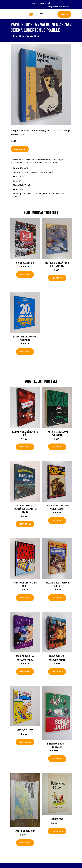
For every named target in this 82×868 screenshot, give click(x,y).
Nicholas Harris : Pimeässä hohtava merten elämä (25, 509)
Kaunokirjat (19, 36)
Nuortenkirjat (64, 131)
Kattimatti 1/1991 (25, 730)
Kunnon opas (57, 819)
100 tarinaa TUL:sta (25, 263)
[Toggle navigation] (14, 14)
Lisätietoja (20, 149)
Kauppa (64, 14)
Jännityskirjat (33, 36)
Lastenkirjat (28, 131)
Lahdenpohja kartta (25, 831)
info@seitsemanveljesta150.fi (59, 7)
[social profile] (49, 3)
